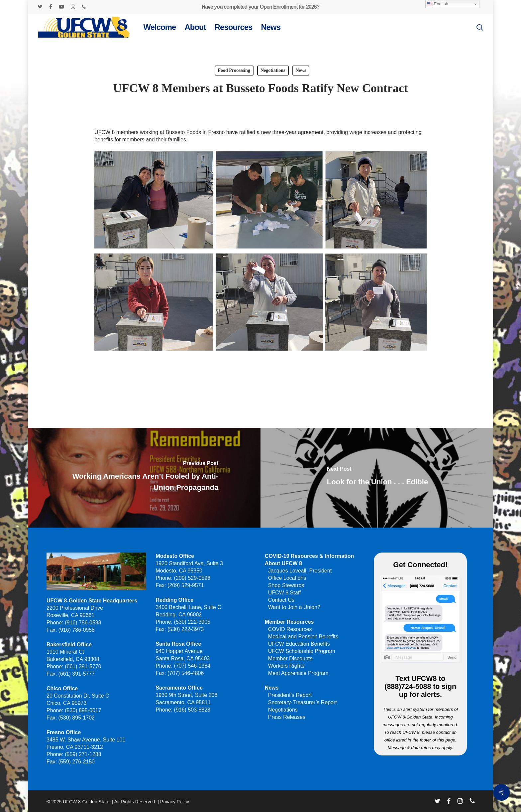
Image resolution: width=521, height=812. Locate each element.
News (301, 70)
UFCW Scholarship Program (302, 651)
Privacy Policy (175, 802)
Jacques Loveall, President (300, 571)
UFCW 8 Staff (284, 593)
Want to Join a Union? (294, 607)
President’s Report (290, 695)
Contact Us (281, 600)
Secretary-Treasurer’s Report (303, 702)
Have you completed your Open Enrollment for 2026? (261, 7)
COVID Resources (290, 629)
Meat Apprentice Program (298, 673)
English (438, 4)
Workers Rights (286, 666)
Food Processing (234, 70)
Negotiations (273, 70)
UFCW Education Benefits (299, 644)
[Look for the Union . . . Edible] (377, 478)
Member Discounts (290, 658)
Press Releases (287, 717)
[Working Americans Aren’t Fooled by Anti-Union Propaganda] (144, 478)
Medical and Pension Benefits (303, 637)
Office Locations (287, 578)
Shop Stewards (286, 585)
